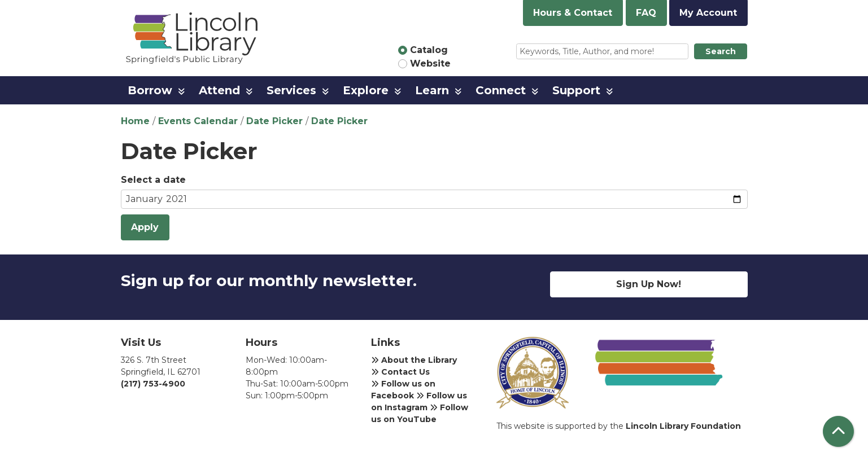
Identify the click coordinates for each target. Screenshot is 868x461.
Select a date (153, 180)
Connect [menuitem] (501, 90)
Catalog (429, 50)
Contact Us (400, 372)
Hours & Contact (573, 13)
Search (721, 51)
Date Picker (274, 121)
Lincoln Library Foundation (683, 426)
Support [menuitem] (576, 90)
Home (135, 121)
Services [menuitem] (291, 90)
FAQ (646, 13)
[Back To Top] (838, 431)
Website (430, 63)
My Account (708, 13)
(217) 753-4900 (153, 384)
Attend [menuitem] (219, 90)
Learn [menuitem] (432, 90)
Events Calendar (198, 121)
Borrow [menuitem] (150, 90)
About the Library (414, 360)
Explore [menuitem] (366, 90)
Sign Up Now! (649, 284)
